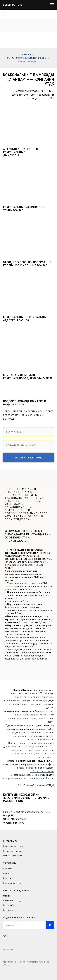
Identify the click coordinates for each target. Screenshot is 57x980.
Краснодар (8, 910)
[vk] (5, 936)
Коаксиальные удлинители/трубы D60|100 (24, 209)
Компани (7, 878)
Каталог (27, 54)
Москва (7, 896)
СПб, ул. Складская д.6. (42, 771)
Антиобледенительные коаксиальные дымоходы (21, 152)
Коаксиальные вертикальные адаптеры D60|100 (26, 319)
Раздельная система (13, 851)
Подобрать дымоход (28, 457)
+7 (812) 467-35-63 (16, 819)
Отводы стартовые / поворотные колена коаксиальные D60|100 (27, 264)
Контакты (8, 873)
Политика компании (13, 883)
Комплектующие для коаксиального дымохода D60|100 (28, 376)
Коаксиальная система (14, 846)
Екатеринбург (9, 905)
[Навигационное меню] (52, 5)
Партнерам (8, 868)
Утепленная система (12, 856)
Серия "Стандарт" (28, 61)
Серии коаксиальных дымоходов (27, 58)
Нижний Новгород (12, 900)
